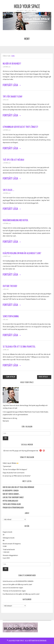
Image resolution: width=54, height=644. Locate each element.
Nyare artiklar (44, 377)
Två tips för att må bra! (13, 160)
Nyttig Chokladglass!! (10, 501)
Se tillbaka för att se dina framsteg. (19, 347)
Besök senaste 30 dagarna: (12, 544)
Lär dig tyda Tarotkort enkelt (13, 497)
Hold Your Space (27, 7)
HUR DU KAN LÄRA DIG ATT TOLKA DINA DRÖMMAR (18, 487)
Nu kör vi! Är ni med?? (12, 64)
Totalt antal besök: (9, 550)
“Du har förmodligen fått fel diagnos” (15, 470)
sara (13, 56)
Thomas (6, 591)
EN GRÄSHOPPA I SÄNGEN (11, 491)
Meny (27, 39)
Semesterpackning (11, 316)
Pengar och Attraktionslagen (13, 508)
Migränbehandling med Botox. (16, 220)
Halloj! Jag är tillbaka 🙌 (11, 463)
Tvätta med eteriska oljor (12, 504)
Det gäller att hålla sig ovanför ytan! (20, 584)
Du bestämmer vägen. (16, 588)
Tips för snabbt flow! (12, 97)
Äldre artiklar (10, 377)
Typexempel (7, 466)
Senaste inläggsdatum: (10, 555)
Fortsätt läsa (12, 85)
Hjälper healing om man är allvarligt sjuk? (22, 253)
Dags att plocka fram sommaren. (14, 473)
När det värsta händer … (11, 494)
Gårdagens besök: (9, 538)
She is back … (8, 190)
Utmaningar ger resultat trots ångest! (20, 127)
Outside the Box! (10, 286)
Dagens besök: (8, 532)
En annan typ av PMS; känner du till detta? (17, 476)
